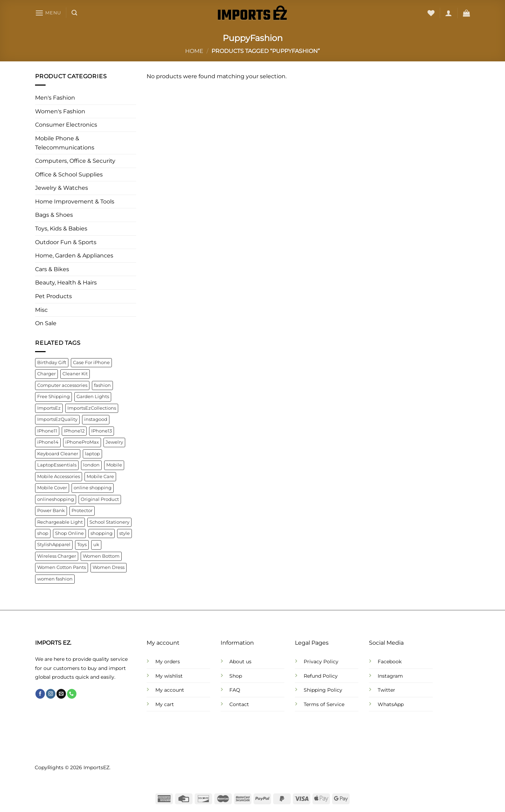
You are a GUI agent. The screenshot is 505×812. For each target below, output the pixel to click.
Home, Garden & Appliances (74, 256)
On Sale (46, 324)
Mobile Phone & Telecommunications (65, 143)
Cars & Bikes (52, 269)
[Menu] (48, 13)
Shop (236, 676)
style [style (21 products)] (124, 533)
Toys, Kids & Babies (61, 229)
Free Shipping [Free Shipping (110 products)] (53, 397)
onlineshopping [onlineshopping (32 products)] (56, 499)
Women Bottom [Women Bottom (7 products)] (101, 556)
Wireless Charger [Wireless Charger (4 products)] (57, 556)
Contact (239, 704)
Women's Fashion (60, 111)
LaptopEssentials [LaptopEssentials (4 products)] (57, 465)
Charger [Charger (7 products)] (46, 374)
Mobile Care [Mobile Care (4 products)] (100, 477)
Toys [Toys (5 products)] (82, 545)
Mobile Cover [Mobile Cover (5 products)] (52, 488)
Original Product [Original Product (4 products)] (100, 499)
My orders (168, 662)
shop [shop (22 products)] (43, 533)
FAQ (235, 690)
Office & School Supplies (69, 175)
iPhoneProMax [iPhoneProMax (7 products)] (82, 442)
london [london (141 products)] (91, 465)
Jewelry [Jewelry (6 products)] (114, 442)
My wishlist (169, 676)
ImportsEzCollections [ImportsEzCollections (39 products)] (92, 408)
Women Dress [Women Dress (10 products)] (109, 568)
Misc (41, 310)
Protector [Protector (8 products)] (82, 511)
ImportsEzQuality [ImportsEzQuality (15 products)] (57, 420)
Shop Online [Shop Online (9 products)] (69, 533)
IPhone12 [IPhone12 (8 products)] (74, 431)
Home (194, 51)
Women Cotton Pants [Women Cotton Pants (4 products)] (62, 568)
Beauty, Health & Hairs (66, 283)
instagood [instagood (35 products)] (96, 420)
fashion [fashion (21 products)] (102, 385)
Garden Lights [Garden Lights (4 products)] (93, 397)
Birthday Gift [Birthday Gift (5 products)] (52, 363)
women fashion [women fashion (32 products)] (55, 579)
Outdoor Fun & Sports (66, 242)
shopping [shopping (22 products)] (102, 533)
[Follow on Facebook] (40, 694)
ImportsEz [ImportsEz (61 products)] (49, 408)
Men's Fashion (55, 98)
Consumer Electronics (66, 125)
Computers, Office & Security (75, 161)
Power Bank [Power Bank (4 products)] (51, 511)
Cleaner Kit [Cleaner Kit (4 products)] (75, 374)
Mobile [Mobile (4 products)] (114, 465)
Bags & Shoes (54, 215)
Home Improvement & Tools (75, 202)
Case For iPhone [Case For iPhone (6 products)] (91, 363)
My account (170, 690)
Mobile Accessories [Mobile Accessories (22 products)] (59, 477)
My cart (165, 704)
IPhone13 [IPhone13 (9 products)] (102, 431)
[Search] (74, 13)
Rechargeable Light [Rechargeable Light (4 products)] (60, 522)
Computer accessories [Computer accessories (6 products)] (62, 385)
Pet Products (53, 296)
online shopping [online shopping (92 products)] (93, 488)
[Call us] (72, 694)
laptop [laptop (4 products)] (92, 454)
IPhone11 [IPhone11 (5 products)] (47, 431)
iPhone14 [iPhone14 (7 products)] (48, 442)
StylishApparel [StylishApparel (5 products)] (54, 545)
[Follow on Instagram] (51, 694)
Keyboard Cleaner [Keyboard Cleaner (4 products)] (58, 454)
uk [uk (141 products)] (96, 545)
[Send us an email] (61, 694)
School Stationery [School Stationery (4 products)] (109, 522)
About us (240, 662)
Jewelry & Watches (62, 188)
